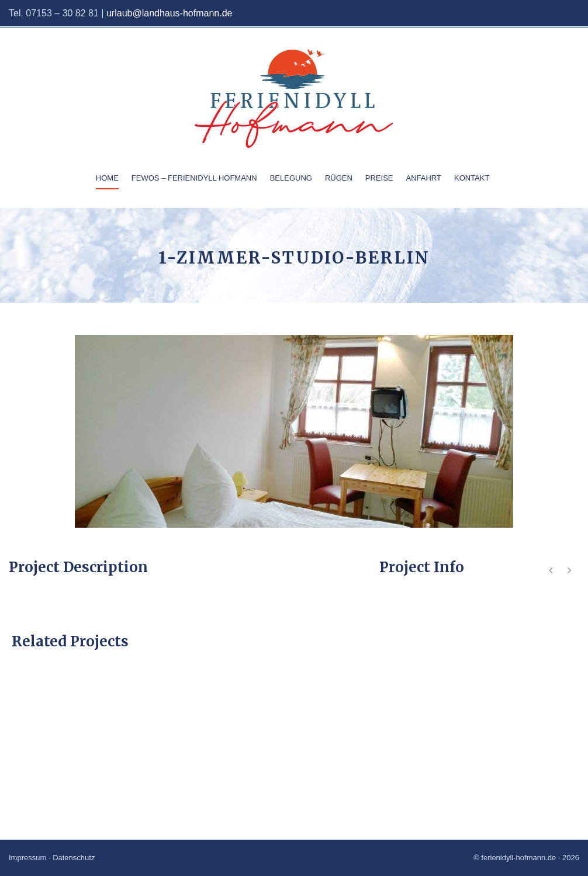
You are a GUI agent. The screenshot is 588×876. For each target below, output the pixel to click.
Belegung (291, 178)
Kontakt (472, 178)
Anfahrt (424, 178)
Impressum (27, 858)
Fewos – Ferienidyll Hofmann (194, 178)
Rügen (339, 178)
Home (107, 178)
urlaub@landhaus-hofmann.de (170, 13)
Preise (379, 178)
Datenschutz (74, 858)
